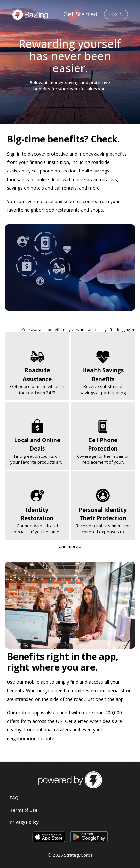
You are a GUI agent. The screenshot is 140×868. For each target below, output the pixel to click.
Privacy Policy (24, 822)
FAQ (14, 798)
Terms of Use (24, 810)
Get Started (81, 14)
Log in (116, 14)
